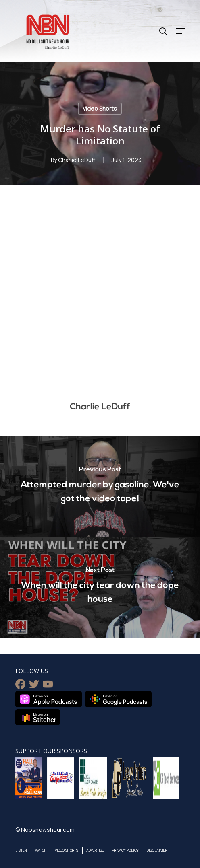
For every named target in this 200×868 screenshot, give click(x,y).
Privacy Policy (125, 850)
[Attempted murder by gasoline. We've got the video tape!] (100, 487)
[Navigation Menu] (180, 31)
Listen (21, 850)
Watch (41, 850)
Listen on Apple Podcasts (49, 699)
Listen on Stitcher (38, 717)
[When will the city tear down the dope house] (100, 587)
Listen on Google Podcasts (118, 699)
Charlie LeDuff (77, 160)
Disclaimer (157, 850)
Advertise (95, 850)
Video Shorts (100, 108)
